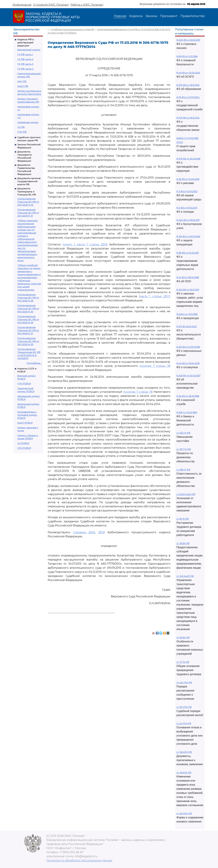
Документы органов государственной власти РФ (29, 181)
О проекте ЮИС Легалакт (51, 5)
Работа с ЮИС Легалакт (87, 5)
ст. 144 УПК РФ (184, 683)
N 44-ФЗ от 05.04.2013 (188, 363)
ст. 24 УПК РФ (184, 723)
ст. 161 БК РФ (183, 638)
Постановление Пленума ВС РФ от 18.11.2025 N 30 (28, 308)
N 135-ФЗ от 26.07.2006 (188, 236)
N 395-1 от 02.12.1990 (187, 412)
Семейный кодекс (28, 122)
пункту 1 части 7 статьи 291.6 (85, 244)
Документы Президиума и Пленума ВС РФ (27, 192)
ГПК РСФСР (24, 384)
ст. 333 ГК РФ (183, 433)
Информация (22, 5)
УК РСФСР (23, 443)
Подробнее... (34, 363)
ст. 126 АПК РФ (184, 752)
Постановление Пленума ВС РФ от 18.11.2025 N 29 (28, 341)
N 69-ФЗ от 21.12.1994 (187, 56)
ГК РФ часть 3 (25, 64)
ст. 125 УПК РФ (184, 707)
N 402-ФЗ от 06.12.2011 (188, 220)
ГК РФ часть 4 (25, 69)
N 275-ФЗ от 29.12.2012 (188, 118)
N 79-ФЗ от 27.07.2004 (188, 97)
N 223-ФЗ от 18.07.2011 (188, 290)
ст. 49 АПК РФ (184, 773)
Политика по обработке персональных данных (79, 860)
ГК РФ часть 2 (25, 59)
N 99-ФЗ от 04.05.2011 (188, 253)
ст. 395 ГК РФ (183, 470)
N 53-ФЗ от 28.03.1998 (188, 396)
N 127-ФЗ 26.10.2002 (187, 326)
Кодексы (136, 16)
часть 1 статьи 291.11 (155, 296)
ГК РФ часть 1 (25, 54)
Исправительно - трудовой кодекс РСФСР (27, 415)
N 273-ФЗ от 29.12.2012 (188, 85)
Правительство (193, 16)
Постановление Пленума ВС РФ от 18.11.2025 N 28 (28, 298)
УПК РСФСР (24, 448)
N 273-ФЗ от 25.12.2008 (188, 159)
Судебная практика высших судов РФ (72, 29)
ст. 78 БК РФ (183, 543)
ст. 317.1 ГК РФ (184, 449)
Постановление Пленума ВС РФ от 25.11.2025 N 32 (28, 202)
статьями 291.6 (84, 532)
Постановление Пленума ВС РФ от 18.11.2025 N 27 (28, 330)
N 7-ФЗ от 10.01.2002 (187, 191)
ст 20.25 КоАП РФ (186, 494)
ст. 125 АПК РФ (184, 814)
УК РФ (21, 127)
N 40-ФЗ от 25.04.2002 (188, 73)
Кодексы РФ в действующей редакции (26, 42)
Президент (169, 16)
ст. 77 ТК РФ (183, 662)
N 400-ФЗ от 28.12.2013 (188, 40)
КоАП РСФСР (25, 423)
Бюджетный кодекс (29, 50)
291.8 (102, 532)
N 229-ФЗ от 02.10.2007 (188, 376)
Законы (151, 16)
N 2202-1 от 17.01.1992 (187, 314)
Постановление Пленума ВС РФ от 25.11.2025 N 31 (28, 213)
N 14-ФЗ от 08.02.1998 (188, 277)
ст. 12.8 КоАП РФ (185, 576)
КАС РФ (22, 81)
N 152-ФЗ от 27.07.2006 (188, 347)
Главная (120, 16)
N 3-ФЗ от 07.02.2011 (187, 208)
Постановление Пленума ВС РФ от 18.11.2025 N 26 (28, 319)
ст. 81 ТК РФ (183, 519)
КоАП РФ (23, 86)
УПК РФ (22, 132)
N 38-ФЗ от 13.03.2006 (188, 179)
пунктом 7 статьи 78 (155, 366)
